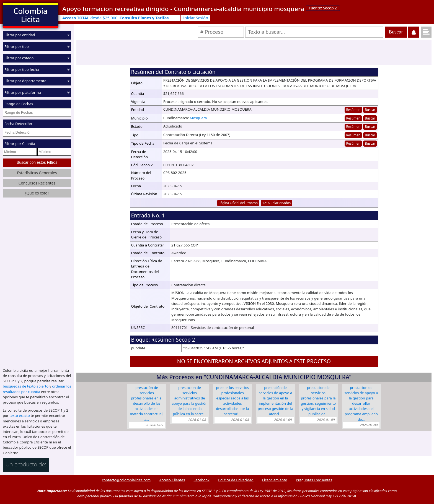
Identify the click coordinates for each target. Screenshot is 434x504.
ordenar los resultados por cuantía (37, 389)
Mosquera (198, 118)
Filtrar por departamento (25, 81)
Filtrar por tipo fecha (22, 69)
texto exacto (20, 415)
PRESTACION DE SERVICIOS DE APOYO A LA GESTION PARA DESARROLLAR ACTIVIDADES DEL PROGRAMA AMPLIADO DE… (361, 403)
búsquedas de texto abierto (26, 386)
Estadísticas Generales (37, 172)
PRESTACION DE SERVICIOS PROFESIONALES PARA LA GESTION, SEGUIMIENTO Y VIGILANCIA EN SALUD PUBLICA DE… (318, 401)
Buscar (370, 110)
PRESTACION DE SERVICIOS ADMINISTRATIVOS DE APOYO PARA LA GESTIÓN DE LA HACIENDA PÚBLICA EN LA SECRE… (189, 401)
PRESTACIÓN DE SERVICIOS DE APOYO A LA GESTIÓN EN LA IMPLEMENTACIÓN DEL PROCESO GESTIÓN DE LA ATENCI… (275, 401)
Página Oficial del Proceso (238, 203)
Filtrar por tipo (17, 46)
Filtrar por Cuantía (20, 144)
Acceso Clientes (172, 480)
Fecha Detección (18, 124)
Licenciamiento (275, 480)
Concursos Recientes (37, 183)
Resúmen (353, 110)
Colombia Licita (30, 15)
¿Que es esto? (37, 193)
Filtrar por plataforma (23, 92)
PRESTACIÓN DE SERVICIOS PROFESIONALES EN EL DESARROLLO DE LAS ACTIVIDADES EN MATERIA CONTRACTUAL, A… (147, 403)
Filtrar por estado (19, 58)
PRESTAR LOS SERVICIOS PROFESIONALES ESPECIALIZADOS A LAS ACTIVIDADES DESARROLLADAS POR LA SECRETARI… (232, 401)
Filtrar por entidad (20, 35)
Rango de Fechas (19, 104)
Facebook (201, 480)
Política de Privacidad (236, 480)
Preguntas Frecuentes (314, 480)
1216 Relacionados (276, 203)
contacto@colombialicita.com (126, 480)
